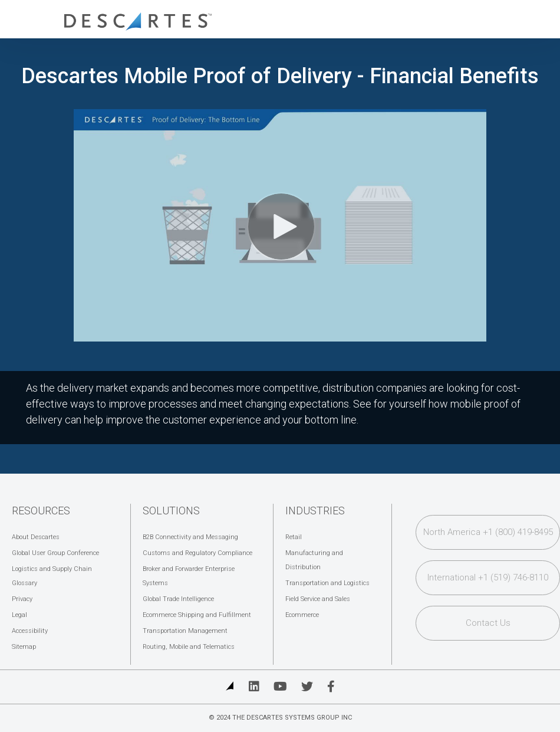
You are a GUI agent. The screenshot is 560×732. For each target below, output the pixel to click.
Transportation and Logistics (327, 583)
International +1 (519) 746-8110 (488, 577)
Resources (41, 511)
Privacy (22, 599)
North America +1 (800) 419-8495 (488, 532)
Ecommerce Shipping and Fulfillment (197, 615)
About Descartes (36, 537)
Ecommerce (302, 615)
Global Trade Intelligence (178, 599)
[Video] (280, 225)
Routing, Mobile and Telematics (189, 647)
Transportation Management (185, 631)
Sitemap (24, 647)
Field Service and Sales (318, 599)
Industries (315, 511)
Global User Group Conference (55, 553)
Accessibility (30, 631)
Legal (19, 615)
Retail (294, 537)
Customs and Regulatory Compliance (197, 553)
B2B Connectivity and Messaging (190, 537)
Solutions (171, 511)
